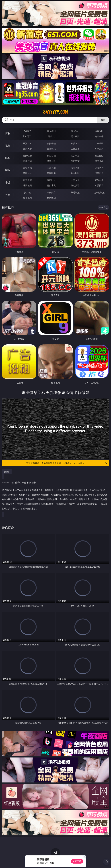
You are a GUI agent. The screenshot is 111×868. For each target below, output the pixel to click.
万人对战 (75, 131)
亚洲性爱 (27, 156)
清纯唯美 (51, 173)
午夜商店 (51, 192)
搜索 (103, 120)
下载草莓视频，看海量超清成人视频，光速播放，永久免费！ (67, 463)
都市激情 (27, 180)
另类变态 (99, 161)
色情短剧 (51, 198)
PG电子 (28, 131)
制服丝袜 (27, 161)
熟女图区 (75, 173)
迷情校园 (27, 185)
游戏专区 (99, 131)
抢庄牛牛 (99, 136)
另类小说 (51, 185)
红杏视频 (27, 198)
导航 (8, 195)
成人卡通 (75, 156)
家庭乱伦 (51, 180)
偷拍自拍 (51, 156)
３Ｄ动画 (99, 143)
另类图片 (99, 173)
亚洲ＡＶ (27, 143)
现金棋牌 (75, 136)
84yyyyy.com (55, 112)
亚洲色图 (51, 168)
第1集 (7, 472)
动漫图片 (99, 168)
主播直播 (75, 149)
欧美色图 (75, 168)
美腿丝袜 (27, 173)
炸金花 (51, 136)
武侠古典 (99, 180)
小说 (8, 182)
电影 (8, 158)
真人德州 (51, 131)
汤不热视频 (99, 192)
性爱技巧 (99, 185)
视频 (8, 146)
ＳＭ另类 (99, 149)
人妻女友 (75, 180)
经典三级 (51, 161)
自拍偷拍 (51, 143)
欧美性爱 (99, 156)
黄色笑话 (75, 185)
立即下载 (77, 861)
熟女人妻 (27, 149)
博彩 (8, 133)
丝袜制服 (51, 149)
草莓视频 (75, 192)
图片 (8, 170)
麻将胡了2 (27, 136)
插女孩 (27, 192)
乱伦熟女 (75, 161)
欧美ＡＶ (75, 143)
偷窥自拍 (27, 168)
